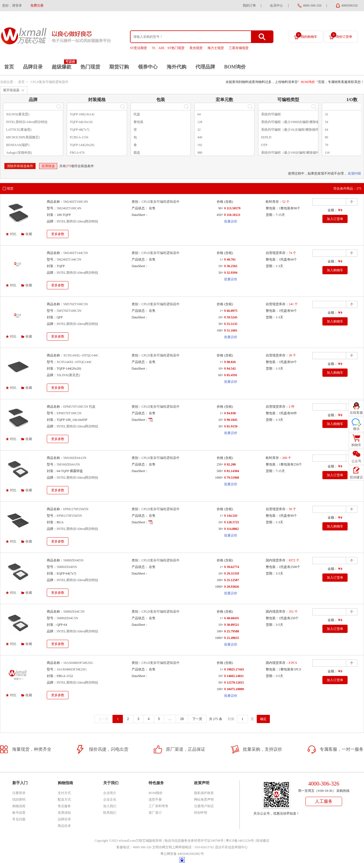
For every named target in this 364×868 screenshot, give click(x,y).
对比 (13, 234)
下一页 (197, 719)
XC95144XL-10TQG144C (81, 355)
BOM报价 (156, 793)
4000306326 (349, 5)
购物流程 (19, 806)
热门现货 (90, 67)
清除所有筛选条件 (20, 166)
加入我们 (110, 806)
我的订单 (249, 5)
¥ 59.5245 (231, 317)
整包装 (138, 122)
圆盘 (137, 153)
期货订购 (119, 67)
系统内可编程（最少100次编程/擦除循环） (292, 153)
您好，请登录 (12, 5)
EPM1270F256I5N (76, 509)
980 (200, 153)
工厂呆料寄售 (158, 806)
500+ (220, 471)
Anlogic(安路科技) (19, 153)
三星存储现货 (239, 48)
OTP (264, 145)
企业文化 (110, 800)
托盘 (137, 114)
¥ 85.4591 (231, 375)
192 (200, 145)
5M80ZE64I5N (73, 560)
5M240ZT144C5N (76, 253)
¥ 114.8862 (231, 529)
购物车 (356, 445)
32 (199, 130)
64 (199, 114)
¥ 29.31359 (232, 573)
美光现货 (196, 48)
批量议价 (231, 221)
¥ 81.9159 (231, 426)
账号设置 (19, 813)
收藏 (29, 234)
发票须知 (64, 813)
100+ (220, 330)
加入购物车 (335, 270)
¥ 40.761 (230, 259)
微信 (356, 429)
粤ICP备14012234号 (240, 841)
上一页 (103, 719)
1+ (222, 259)
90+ (221, 208)
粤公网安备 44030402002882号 (182, 854)
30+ (221, 273)
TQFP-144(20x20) (82, 145)
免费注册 (37, 5)
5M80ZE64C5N (74, 612)
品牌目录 (33, 67)
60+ (221, 375)
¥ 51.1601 (231, 330)
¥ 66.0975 (231, 311)
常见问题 (19, 819)
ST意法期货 (138, 48)
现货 (10, 189)
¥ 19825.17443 (234, 669)
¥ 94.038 (230, 413)
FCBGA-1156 (79, 137)
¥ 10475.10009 (234, 689)
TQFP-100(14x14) (82, 114)
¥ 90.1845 (231, 420)
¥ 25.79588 (232, 631)
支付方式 (64, 793)
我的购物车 (307, 35)
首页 (9, 67)
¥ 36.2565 (231, 266)
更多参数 (58, 234)
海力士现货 (216, 48)
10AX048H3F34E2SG (78, 663)
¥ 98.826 (230, 362)
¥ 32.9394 (231, 273)
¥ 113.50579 (232, 208)
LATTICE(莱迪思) (19, 130)
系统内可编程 (271, 114)
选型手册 (155, 800)
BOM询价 (235, 67)
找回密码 (19, 800)
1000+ (219, 478)
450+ (220, 215)
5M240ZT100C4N (76, 202)
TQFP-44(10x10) (81, 122)
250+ (220, 464)
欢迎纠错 (354, 173)
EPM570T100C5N (69, 413)
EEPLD (266, 137)
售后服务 (64, 806)
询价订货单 (342, 35)
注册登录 (19, 793)
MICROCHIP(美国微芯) (23, 137)
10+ (221, 266)
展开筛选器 (11, 90)
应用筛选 (48, 166)
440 (200, 137)
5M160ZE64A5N (75, 458)
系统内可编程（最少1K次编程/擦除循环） (291, 130)
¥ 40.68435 (232, 618)
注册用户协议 (204, 806)
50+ (221, 683)
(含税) (229, 202)
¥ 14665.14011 (234, 676)
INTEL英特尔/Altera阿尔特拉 (27, 122)
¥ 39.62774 (232, 567)
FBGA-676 (77, 153)
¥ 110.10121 (232, 215)
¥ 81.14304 (232, 471)
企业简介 (110, 793)
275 (68, 166)
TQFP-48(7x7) (80, 130)
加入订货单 (335, 219)
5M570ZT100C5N (76, 304)
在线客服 (356, 413)
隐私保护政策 (204, 793)
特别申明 (201, 813)
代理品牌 (205, 67)
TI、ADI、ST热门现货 (168, 48)
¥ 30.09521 (232, 625)
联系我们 (110, 813)
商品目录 (64, 826)
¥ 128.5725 (232, 522)
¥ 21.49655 (232, 638)
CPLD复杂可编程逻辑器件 (50, 82)
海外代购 (177, 67)
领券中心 (148, 67)
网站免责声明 (204, 800)
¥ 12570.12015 (234, 683)
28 (182, 719)
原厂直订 (155, 813)
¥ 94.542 (230, 369)
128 (200, 122)
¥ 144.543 (231, 516)
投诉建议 (263, 841)
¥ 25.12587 (232, 580)
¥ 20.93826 (232, 587)
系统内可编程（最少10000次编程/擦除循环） (294, 122)
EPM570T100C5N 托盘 (79, 407)
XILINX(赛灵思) (18, 114)
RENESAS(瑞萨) (18, 145)
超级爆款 (62, 67)
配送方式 (64, 800)
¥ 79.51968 (232, 478)
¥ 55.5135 (231, 324)
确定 (263, 719)
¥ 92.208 (230, 464)
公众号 (356, 461)
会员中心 (276, 5)
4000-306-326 (312, 5)
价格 (220, 202)
